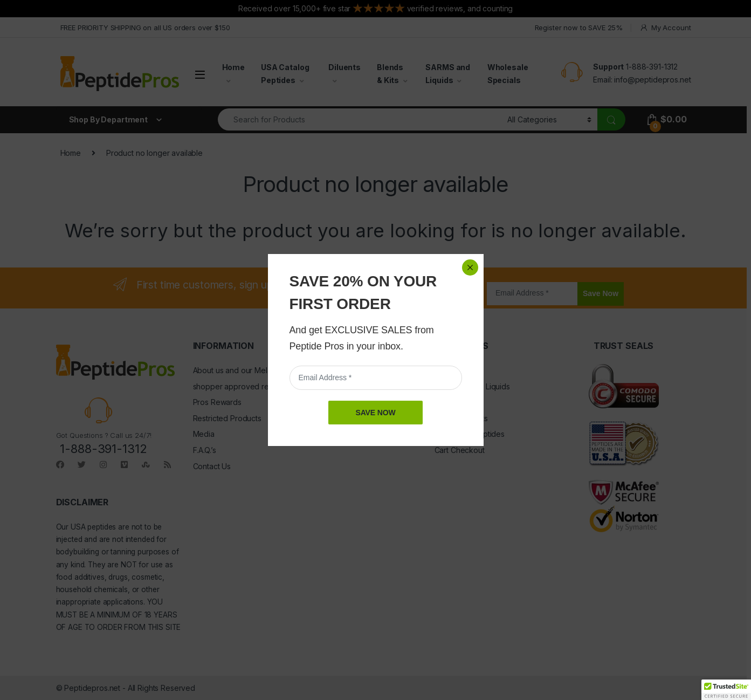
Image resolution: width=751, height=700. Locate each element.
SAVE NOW (375, 413)
